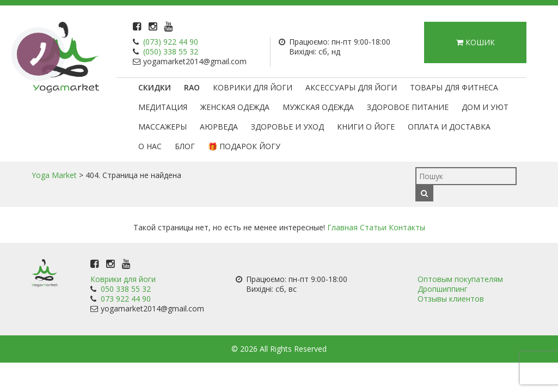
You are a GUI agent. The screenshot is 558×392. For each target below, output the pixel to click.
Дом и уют (485, 107)
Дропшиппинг (443, 289)
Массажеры (163, 127)
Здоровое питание (408, 107)
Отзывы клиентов (451, 299)
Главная (342, 227)
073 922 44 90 (126, 299)
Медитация (163, 107)
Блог (185, 146)
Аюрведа (219, 127)
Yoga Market (54, 175)
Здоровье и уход (287, 127)
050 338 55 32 (126, 289)
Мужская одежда (318, 107)
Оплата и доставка (449, 127)
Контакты (407, 227)
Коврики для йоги (253, 87)
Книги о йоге (366, 127)
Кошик (476, 42)
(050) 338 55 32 (171, 51)
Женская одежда (235, 107)
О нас (150, 146)
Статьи (373, 227)
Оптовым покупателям (460, 279)
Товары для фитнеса (454, 87)
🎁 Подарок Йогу (244, 146)
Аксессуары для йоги (351, 87)
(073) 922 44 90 (171, 42)
